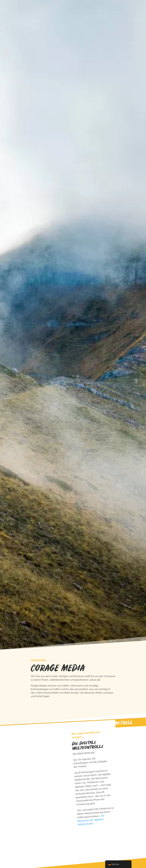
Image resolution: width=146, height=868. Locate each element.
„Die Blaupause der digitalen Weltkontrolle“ (91, 820)
